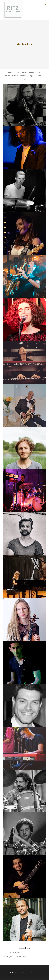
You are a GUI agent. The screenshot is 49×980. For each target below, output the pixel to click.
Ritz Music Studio (21, 973)
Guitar (7, 76)
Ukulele (40, 76)
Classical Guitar (21, 72)
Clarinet (10, 72)
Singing (32, 76)
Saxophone (23, 76)
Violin (24, 79)
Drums (32, 72)
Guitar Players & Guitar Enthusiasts (14, 957)
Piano (14, 76)
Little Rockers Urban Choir (11, 953)
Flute (38, 72)
